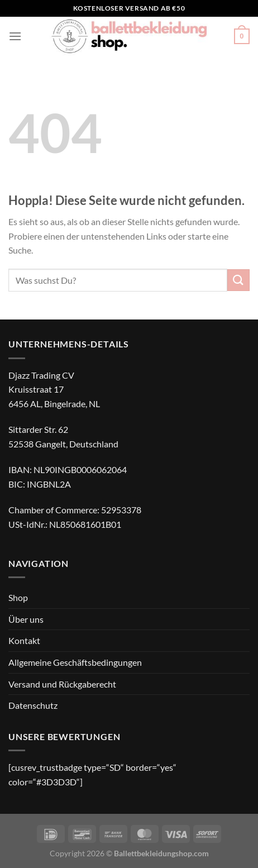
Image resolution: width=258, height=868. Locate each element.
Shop (18, 597)
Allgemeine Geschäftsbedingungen (75, 662)
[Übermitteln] (238, 280)
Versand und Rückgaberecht (62, 684)
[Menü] (15, 36)
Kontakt (24, 640)
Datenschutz (33, 705)
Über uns (26, 619)
